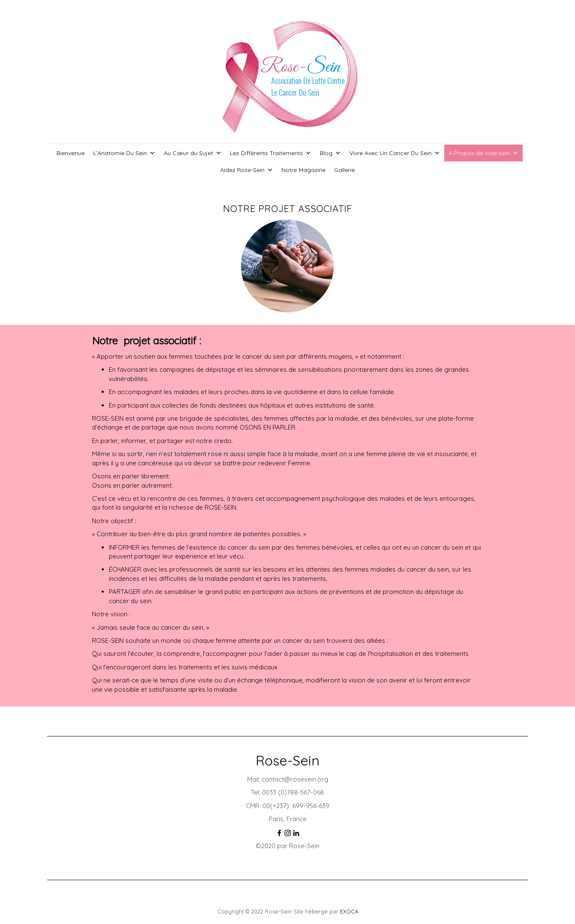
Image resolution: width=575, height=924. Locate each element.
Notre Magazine (304, 170)
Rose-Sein (287, 760)
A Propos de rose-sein (483, 153)
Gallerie (344, 170)
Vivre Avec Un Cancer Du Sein (395, 153)
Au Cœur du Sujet (193, 153)
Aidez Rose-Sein (247, 170)
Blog (330, 153)
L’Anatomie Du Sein (124, 153)
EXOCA (349, 911)
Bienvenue (71, 153)
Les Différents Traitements (271, 153)
